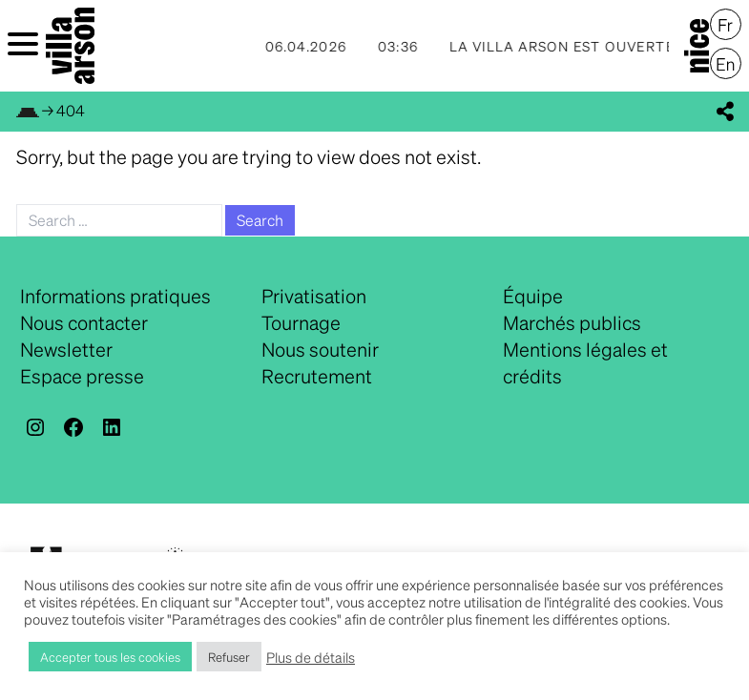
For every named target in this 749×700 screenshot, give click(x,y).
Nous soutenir (320, 349)
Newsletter (66, 349)
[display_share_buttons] (725, 112)
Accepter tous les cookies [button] (110, 657)
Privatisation (314, 296)
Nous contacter (84, 322)
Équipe (533, 296)
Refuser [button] (229, 657)
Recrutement (317, 376)
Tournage (301, 322)
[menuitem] (726, 25)
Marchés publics (572, 322)
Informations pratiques (115, 296)
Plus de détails (311, 657)
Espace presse (82, 376)
